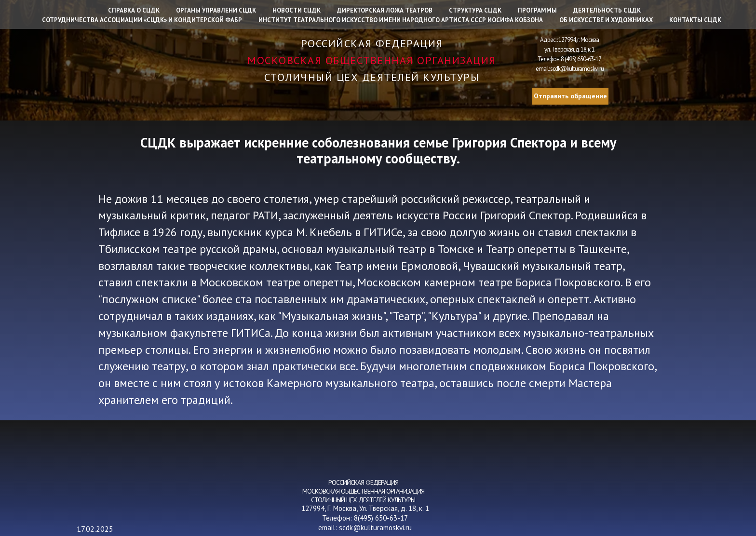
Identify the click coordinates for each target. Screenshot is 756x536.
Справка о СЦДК (134, 10)
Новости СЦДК (297, 10)
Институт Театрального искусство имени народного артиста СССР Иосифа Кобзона (401, 20)
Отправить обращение (570, 96)
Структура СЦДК (475, 10)
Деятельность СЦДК (607, 10)
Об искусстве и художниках (606, 20)
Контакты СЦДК (695, 20)
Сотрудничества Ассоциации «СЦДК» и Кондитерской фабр (142, 20)
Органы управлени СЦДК (216, 10)
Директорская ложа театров (385, 10)
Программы (537, 10)
